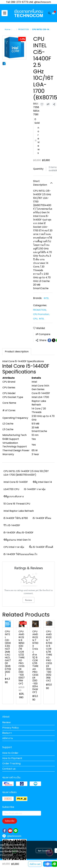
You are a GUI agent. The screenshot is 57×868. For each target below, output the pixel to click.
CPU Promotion (41, 314)
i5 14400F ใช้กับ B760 (16, 518)
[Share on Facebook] (49, 340)
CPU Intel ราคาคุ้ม (14, 547)
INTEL (46, 298)
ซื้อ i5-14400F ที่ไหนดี (41, 547)
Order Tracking (11, 763)
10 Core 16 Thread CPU (17, 504)
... (14, 29)
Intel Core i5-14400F (16, 482)
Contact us (9, 769)
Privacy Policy (10, 728)
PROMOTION (23, 29)
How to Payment (12, 758)
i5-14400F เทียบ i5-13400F (18, 533)
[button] (49, 13)
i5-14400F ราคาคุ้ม (35, 489)
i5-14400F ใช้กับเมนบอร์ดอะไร (20, 554)
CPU (35, 319)
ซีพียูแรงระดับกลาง (14, 496)
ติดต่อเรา (7, 733)
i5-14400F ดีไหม (42, 518)
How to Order (10, 753)
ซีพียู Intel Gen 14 (42, 482)
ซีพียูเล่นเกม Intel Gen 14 (17, 540)
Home (7, 29)
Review (28, 600)
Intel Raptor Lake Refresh (19, 511)
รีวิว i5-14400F (12, 525)
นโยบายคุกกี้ (7, 855)
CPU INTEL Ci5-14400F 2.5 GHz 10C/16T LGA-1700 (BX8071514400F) (26, 473)
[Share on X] (54, 340)
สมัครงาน (8, 738)
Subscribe (10, 821)
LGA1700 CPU (11, 489)
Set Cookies (44, 851)
